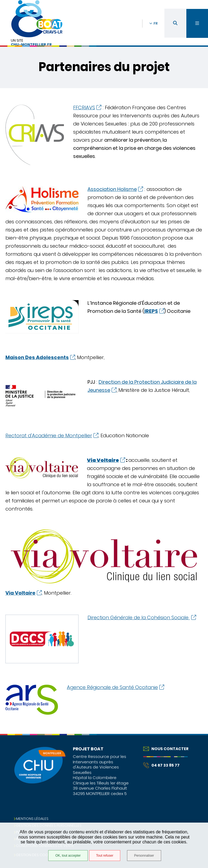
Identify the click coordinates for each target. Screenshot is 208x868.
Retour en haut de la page (194, 734)
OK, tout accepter (68, 856)
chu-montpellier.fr (31, 45)
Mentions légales (32, 819)
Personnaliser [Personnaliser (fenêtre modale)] (144, 856)
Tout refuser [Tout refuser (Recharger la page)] (105, 856)
